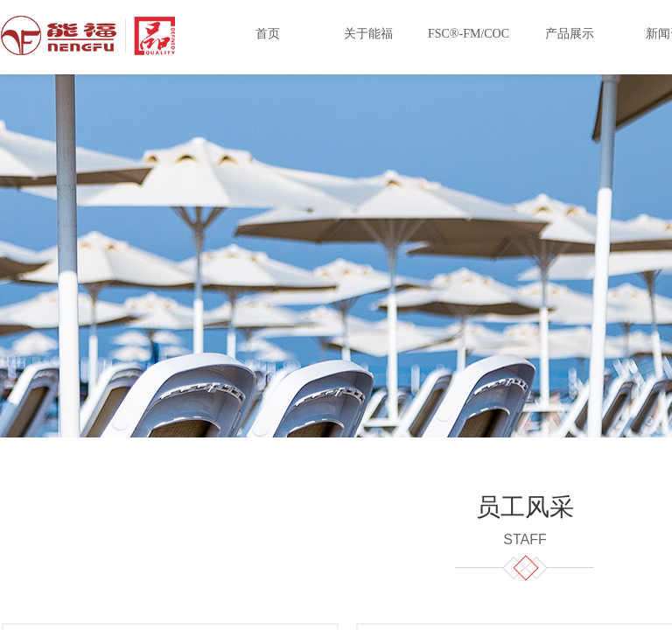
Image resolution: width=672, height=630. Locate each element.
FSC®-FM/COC (469, 34)
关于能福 (368, 34)
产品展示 (570, 34)
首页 (268, 34)
